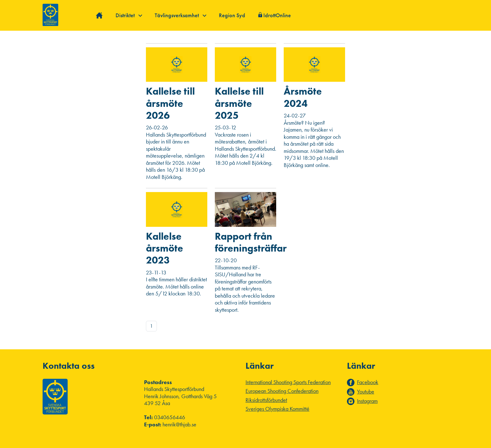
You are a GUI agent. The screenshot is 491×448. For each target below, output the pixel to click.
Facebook (368, 382)
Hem (99, 16)
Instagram (367, 401)
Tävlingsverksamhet (181, 15)
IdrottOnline (277, 15)
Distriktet (129, 15)
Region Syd (232, 15)
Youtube (366, 392)
